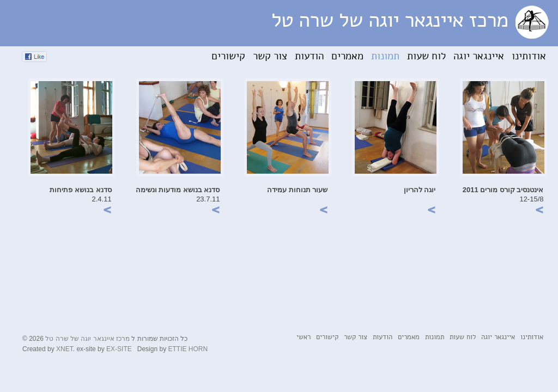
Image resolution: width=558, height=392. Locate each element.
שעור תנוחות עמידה (297, 190)
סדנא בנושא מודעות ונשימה (178, 190)
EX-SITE (119, 349)
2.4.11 (102, 199)
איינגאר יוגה (479, 56)
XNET (65, 349)
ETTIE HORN (188, 349)
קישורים (228, 56)
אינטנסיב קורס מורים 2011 (503, 190)
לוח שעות (426, 56)
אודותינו (529, 56)
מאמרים (347, 56)
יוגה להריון (420, 190)
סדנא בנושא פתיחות (80, 190)
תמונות (385, 56)
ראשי (304, 337)
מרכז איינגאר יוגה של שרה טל (87, 339)
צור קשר (270, 56)
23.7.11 (208, 199)
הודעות (309, 56)
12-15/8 (531, 199)
